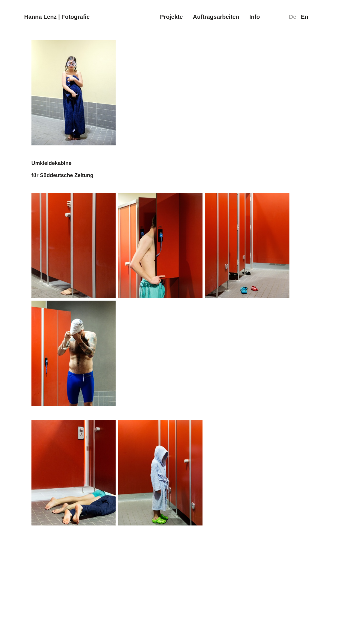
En (305, 17)
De (293, 17)
